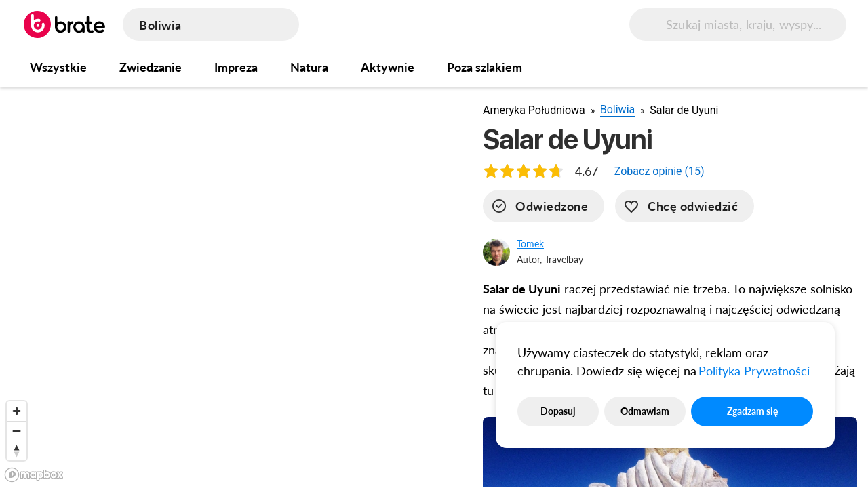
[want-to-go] (685, 206)
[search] (697, 24)
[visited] (544, 206)
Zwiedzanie (151, 67)
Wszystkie (58, 67)
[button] (659, 171)
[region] (231, 287)
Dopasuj (558, 411)
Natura (309, 67)
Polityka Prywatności (754, 371)
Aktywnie (388, 67)
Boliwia (618, 109)
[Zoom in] (17, 411)
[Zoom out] (17, 431)
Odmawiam (645, 411)
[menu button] (826, 24)
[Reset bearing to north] (17, 450)
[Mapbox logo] (34, 475)
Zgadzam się (752, 411)
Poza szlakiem (485, 67)
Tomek (530, 244)
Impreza (236, 67)
